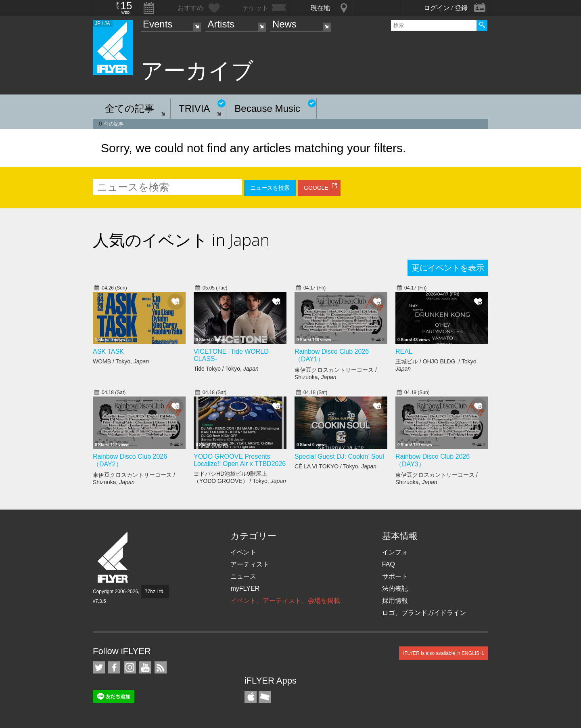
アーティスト (250, 564)
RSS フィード (161, 667)
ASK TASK (108, 351)
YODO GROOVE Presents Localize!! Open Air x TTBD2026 (240, 460)
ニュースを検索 (270, 188)
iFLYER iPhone (251, 697)
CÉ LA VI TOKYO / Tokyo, (335, 466)
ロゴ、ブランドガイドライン (424, 613)
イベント (243, 552)
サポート (395, 576)
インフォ (395, 552)
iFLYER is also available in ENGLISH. (444, 653)
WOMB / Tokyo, (121, 361)
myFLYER (245, 588)
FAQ (389, 564)
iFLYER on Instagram (130, 667)
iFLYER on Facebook (114, 667)
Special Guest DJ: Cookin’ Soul (339, 456)
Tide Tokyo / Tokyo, (226, 369)
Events (158, 24)
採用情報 (395, 601)
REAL (404, 351)
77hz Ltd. (155, 592)
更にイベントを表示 (448, 268)
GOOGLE (316, 188)
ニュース (243, 576)
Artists (221, 24)
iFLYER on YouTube (145, 667)
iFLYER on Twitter (99, 667)
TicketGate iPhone (265, 697)
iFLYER (113, 557)
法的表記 (395, 588)
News (284, 24)
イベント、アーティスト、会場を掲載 (285, 601)
